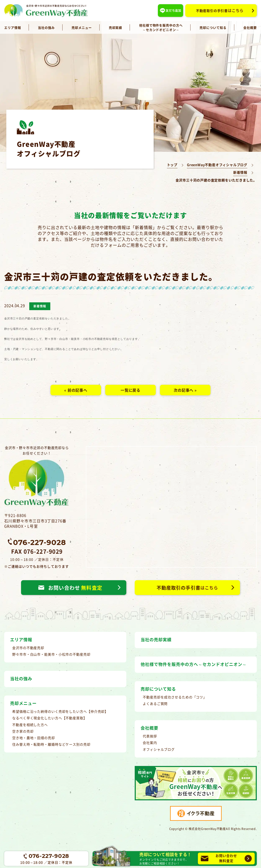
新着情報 (240, 172)
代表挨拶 (150, 736)
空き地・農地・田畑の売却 (34, 738)
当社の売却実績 (156, 640)
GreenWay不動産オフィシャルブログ (217, 165)
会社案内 (150, 743)
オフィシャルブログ (159, 749)
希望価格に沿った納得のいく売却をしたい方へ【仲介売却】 (60, 711)
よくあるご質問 (155, 704)
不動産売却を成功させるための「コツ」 (175, 697)
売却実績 (116, 28)
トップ (172, 165)
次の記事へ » (185, 390)
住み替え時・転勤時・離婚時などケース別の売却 (51, 744)
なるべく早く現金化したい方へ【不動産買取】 (50, 718)
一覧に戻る (131, 390)
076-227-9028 (39, 542)
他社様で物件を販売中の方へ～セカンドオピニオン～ (161, 27)
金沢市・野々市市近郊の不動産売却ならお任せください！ (37, 476)
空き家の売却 (23, 731)
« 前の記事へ (76, 390)
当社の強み (46, 28)
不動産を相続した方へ (30, 725)
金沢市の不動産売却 (28, 648)
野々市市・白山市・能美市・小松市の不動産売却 (51, 654)
